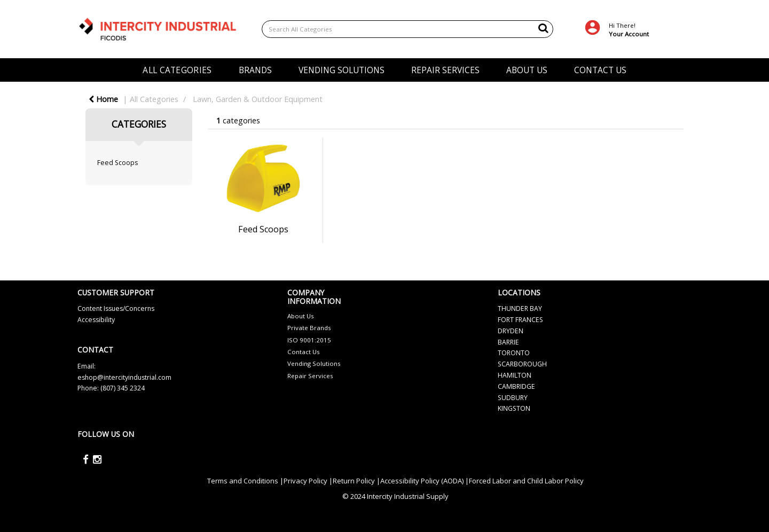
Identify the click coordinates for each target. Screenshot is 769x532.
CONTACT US (600, 70)
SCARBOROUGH (522, 364)
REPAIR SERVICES (445, 70)
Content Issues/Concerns (116, 308)
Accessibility (96, 320)
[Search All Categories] (407, 29)
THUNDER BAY (520, 308)
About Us (301, 316)
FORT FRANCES (520, 320)
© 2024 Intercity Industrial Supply (395, 496)
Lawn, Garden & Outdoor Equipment (258, 99)
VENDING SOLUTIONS (342, 70)
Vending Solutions (314, 363)
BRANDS (255, 70)
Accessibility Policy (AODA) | (425, 481)
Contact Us (304, 352)
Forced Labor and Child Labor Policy (526, 481)
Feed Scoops (117, 163)
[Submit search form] (543, 28)
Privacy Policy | (308, 481)
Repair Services (310, 376)
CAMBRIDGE (516, 386)
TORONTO (514, 353)
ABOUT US (527, 70)
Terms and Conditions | (245, 481)
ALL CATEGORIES (177, 70)
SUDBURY (513, 398)
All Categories (154, 99)
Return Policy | (356, 481)
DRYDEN (511, 331)
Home (103, 99)
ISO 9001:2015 (309, 340)
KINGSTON (514, 408)
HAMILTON (515, 375)
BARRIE (508, 342)
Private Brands (309, 328)
